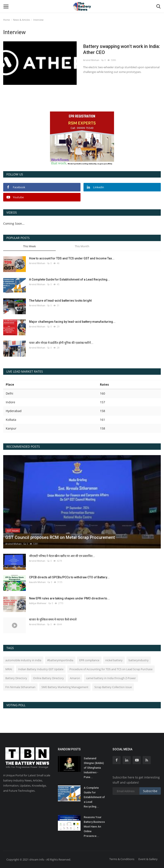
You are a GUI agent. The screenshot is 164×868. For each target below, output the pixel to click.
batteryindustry (139, 660)
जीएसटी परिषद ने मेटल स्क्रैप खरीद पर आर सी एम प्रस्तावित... (62, 556)
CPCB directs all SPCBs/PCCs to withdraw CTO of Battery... (69, 577)
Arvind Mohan (91, 60)
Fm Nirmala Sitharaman (20, 687)
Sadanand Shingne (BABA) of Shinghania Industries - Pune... (94, 768)
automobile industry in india (23, 660)
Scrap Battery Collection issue (113, 687)
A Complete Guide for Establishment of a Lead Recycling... (70, 279)
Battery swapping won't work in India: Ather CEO (122, 49)
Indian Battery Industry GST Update (41, 669)
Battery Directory (16, 678)
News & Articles (21, 20)
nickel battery (114, 660)
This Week (29, 246)
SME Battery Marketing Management (65, 687)
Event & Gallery (148, 859)
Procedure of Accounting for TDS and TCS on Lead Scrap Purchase (111, 669)
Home (7, 20)
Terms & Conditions (122, 859)
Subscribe (150, 791)
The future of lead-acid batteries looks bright (60, 301)
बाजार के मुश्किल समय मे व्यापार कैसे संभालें (53, 619)
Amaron (75, 678)
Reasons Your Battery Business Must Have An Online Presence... (94, 827)
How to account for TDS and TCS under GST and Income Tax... (72, 258)
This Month (82, 246)
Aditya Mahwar (38, 603)
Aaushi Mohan (37, 582)
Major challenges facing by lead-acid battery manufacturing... (72, 322)
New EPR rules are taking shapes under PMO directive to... (69, 598)
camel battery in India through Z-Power (111, 678)
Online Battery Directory (48, 678)
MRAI (9, 669)
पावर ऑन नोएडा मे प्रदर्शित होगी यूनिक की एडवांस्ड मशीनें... (61, 343)
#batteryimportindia (60, 660)
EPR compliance (89, 660)
